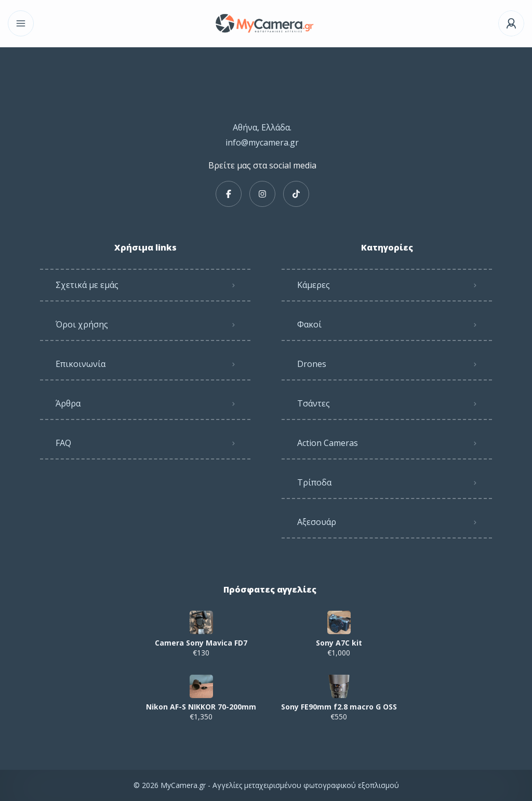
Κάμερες (314, 285)
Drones (312, 364)
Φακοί (309, 324)
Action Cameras (328, 443)
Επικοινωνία (81, 364)
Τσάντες (314, 403)
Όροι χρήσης (82, 324)
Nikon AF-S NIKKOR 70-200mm (201, 707)
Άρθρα (68, 403)
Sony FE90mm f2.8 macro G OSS (339, 707)
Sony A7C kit (339, 643)
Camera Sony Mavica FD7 (201, 643)
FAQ (63, 443)
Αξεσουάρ (317, 522)
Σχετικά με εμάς (87, 285)
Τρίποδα (314, 482)
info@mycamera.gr (262, 142)
